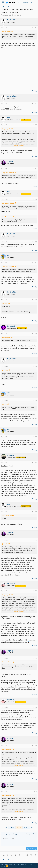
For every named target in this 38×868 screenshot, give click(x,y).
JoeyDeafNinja (7, 15)
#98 (36, 707)
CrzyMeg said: (7, 31)
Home (3, 866)
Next (26, 827)
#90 (36, 366)
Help (31, 864)
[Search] (36, 2)
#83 (36, 125)
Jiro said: (5, 303)
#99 (36, 746)
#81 (36, 27)
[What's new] (32, 2)
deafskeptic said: (7, 749)
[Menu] (3, 3)
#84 (36, 169)
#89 (36, 333)
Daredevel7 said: (7, 662)
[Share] (33, 27)
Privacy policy (24, 864)
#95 (36, 540)
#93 (36, 463)
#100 (36, 792)
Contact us (5, 864)
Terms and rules (14, 864)
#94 (36, 512)
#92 (36, 437)
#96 (36, 591)
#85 (36, 199)
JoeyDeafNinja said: (8, 173)
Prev (12, 827)
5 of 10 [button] (19, 827)
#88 (36, 299)
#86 (36, 241)
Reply (35, 91)
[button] (3, 834)
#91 (36, 400)
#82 (36, 104)
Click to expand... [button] (19, 145)
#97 (36, 658)
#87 (36, 263)
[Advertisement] (19, 69)
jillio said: (5, 370)
